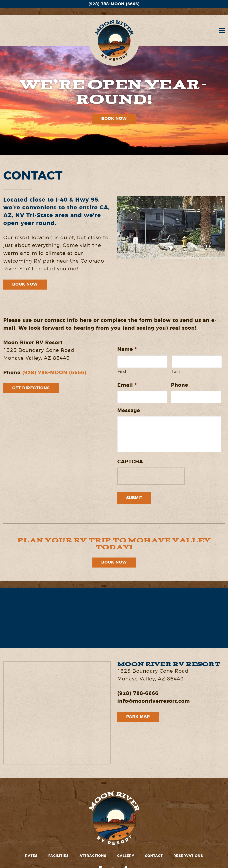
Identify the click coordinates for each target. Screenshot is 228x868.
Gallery (126, 856)
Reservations (188, 856)
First (122, 372)
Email (127, 385)
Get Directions (31, 388)
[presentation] (151, 476)
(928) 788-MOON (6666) (114, 4)
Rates (31, 856)
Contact (154, 856)
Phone (180, 385)
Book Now (114, 119)
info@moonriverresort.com (154, 701)
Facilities (59, 856)
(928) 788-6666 (138, 693)
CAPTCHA (130, 462)
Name (127, 349)
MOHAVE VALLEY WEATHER (114, 618)
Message (129, 411)
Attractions (93, 856)
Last (176, 372)
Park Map (138, 717)
